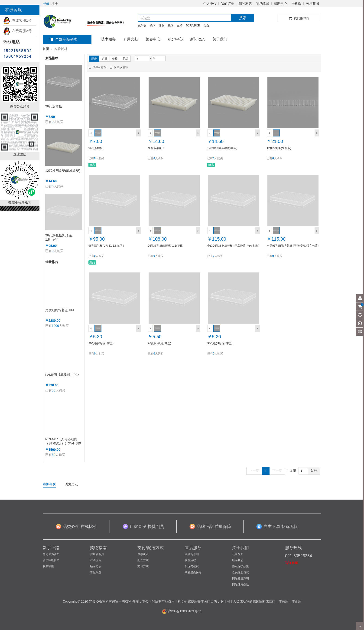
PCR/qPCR (193, 26)
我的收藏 (263, 3)
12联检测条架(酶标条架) (63, 171)
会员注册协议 (240, 572)
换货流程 (190, 560)
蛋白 (206, 26)
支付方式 (143, 566)
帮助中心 (280, 3)
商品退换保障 (193, 572)
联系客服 (48, 566)
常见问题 (96, 572)
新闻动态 (198, 39)
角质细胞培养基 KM (60, 310)
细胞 (162, 26)
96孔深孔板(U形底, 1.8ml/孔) (59, 237)
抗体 (153, 26)
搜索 (243, 18)
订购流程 (96, 560)
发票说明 (143, 554)
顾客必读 (96, 566)
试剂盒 (142, 26)
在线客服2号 (17, 31)
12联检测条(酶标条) (279, 148)
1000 (55, 326)
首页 (46, 49)
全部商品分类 (64, 39)
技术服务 (108, 39)
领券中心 (153, 39)
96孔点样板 (54, 106)
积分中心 (175, 39)
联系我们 (238, 560)
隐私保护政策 (240, 566)
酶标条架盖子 (156, 148)
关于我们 (220, 39)
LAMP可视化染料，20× (62, 375)
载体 (171, 26)
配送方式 (143, 560)
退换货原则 (192, 554)
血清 (180, 26)
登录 (46, 3)
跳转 (314, 471)
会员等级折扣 (51, 560)
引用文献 (131, 39)
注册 (55, 3)
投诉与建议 (192, 566)
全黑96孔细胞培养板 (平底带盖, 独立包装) (293, 246)
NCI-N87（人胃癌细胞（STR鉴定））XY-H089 (63, 441)
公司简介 (238, 554)
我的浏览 (245, 3)
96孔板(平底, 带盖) (159, 343)
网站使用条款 (240, 584)
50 (54, 390)
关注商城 (312, 3)
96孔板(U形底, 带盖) (220, 343)
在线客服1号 (17, 20)
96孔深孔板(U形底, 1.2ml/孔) (166, 246)
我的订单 (227, 3)
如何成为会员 (51, 554)
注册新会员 (97, 554)
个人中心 (210, 3)
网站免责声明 (240, 578)
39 (54, 455)
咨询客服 (292, 563)
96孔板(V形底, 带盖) (101, 343)
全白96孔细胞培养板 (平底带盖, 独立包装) (233, 246)
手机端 (296, 3)
